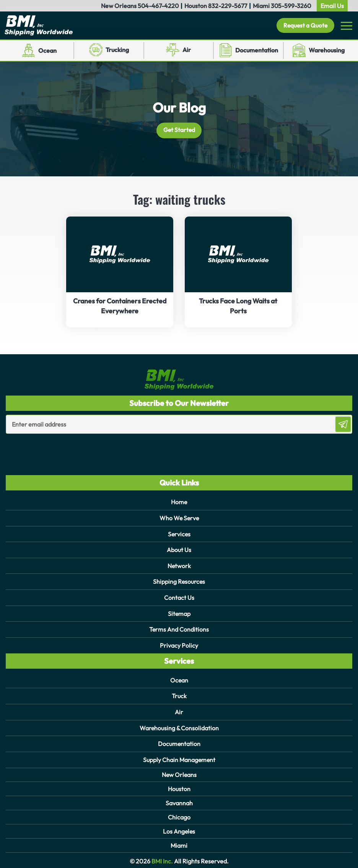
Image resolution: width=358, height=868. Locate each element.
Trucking (117, 50)
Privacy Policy (179, 643)
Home (179, 502)
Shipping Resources (179, 581)
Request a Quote (304, 26)
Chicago (179, 813)
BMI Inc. (162, 858)
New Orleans (179, 771)
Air (187, 50)
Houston (179, 785)
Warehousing (327, 50)
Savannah (179, 799)
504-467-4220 (158, 6)
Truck (179, 694)
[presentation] (50, 449)
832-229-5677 (228, 6)
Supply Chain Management (179, 756)
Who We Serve (179, 518)
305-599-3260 (291, 6)
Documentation (257, 50)
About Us (179, 549)
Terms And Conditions (179, 628)
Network (179, 565)
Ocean (47, 50)
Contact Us (179, 596)
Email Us (332, 6)
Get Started (179, 130)
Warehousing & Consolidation (179, 725)
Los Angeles (179, 827)
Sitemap (179, 612)
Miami (179, 842)
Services (179, 534)
